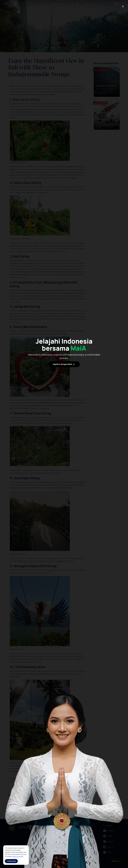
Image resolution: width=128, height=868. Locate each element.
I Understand (11, 861)
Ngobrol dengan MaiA (64, 439)
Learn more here (18, 856)
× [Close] (123, 6)
